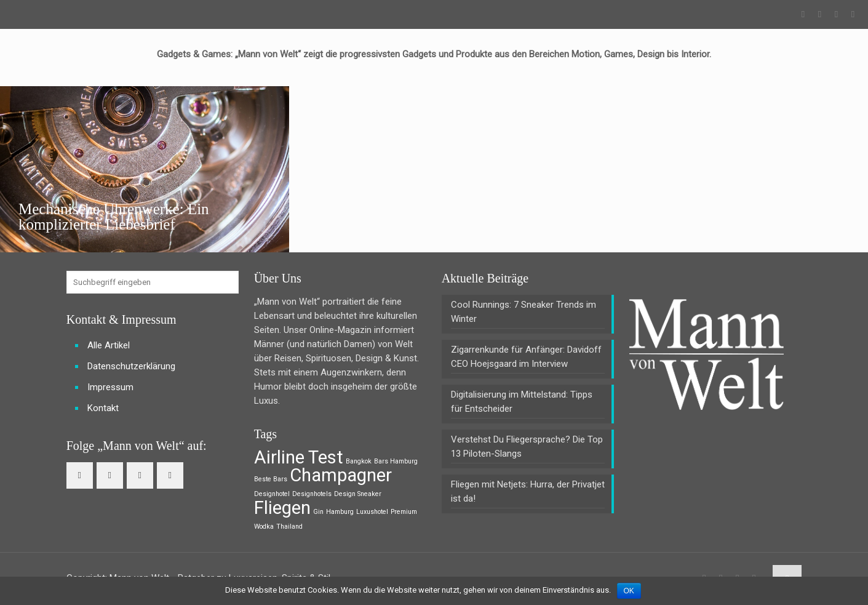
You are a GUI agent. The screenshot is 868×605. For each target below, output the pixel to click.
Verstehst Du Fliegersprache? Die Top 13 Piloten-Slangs (527, 447)
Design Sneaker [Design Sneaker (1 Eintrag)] (358, 494)
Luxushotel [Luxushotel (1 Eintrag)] (372, 512)
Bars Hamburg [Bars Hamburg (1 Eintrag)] (396, 461)
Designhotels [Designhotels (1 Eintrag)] (312, 494)
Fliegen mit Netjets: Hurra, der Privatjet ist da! (528, 491)
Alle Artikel (109, 345)
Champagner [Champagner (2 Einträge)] (341, 475)
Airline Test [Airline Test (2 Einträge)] (299, 457)
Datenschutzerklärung (131, 366)
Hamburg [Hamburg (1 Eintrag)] (340, 512)
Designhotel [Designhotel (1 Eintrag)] (272, 494)
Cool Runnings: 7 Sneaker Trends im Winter (524, 312)
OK (629, 591)
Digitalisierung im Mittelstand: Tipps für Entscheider (522, 402)
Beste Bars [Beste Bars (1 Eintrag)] (271, 479)
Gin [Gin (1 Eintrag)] (318, 512)
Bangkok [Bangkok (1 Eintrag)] (359, 461)
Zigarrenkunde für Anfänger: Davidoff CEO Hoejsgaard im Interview (526, 357)
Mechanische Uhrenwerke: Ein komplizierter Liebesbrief (114, 217)
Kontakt (103, 408)
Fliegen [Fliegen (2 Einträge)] (282, 508)
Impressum (110, 387)
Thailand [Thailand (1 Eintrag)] (289, 527)
